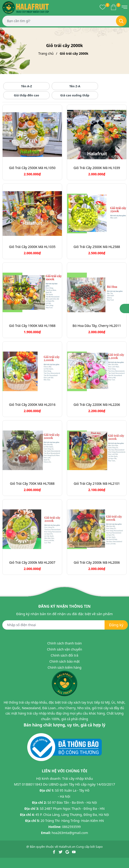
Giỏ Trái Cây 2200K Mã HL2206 (97, 405)
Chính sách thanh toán (64, 643)
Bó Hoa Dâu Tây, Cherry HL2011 (97, 326)
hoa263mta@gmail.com (70, 833)
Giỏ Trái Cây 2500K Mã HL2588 (97, 247)
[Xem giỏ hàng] (114, 7)
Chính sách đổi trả (64, 655)
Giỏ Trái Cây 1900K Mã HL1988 (32, 326)
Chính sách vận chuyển (65, 649)
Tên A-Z (26, 86)
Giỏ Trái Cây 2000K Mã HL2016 (32, 405)
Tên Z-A (75, 86)
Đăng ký (116, 625)
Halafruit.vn (67, 847)
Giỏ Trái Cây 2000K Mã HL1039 (97, 168)
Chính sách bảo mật (64, 661)
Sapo (99, 847)
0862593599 (71, 827)
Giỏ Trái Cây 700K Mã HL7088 (32, 483)
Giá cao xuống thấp (75, 95)
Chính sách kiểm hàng (64, 667)
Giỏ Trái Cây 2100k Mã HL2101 (97, 483)
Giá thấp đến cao (26, 95)
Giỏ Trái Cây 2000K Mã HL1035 (32, 247)
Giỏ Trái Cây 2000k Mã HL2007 (32, 562)
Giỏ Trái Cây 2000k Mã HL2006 (97, 562)
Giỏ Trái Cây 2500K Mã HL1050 (32, 168)
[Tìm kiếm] (121, 21)
